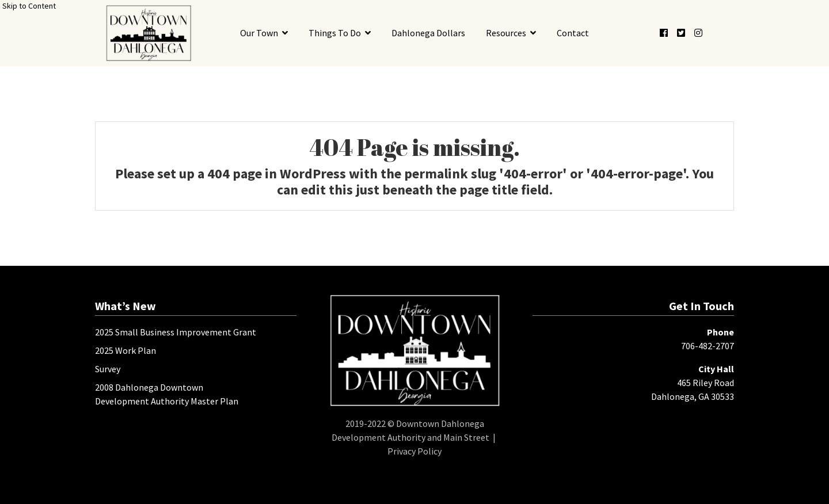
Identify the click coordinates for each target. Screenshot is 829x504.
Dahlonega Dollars (428, 33)
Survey (108, 369)
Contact (573, 33)
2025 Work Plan (126, 350)
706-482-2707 (708, 346)
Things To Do (335, 33)
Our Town (259, 33)
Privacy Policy (414, 451)
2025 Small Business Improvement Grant (176, 332)
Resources (506, 33)
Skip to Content (29, 6)
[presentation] (148, 33)
